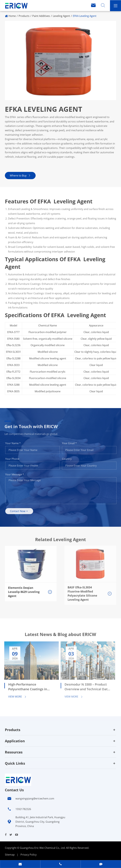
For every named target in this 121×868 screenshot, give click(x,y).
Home (12, 16)
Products (24, 16)
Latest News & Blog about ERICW (60, 636)
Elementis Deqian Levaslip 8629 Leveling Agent (24, 590)
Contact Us (14, 790)
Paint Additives (41, 16)
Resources (14, 752)
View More (15, 697)
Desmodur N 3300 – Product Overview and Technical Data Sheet (85, 687)
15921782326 (23, 809)
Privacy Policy (29, 855)
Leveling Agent (61, 16)
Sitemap (10, 855)
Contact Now (21, 511)
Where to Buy (20, 175)
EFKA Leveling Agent (85, 16)
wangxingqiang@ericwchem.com (35, 799)
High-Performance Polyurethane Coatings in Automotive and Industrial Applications (26, 687)
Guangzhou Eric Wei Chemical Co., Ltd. (43, 848)
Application (15, 741)
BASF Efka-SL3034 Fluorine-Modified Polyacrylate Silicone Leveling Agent (82, 591)
